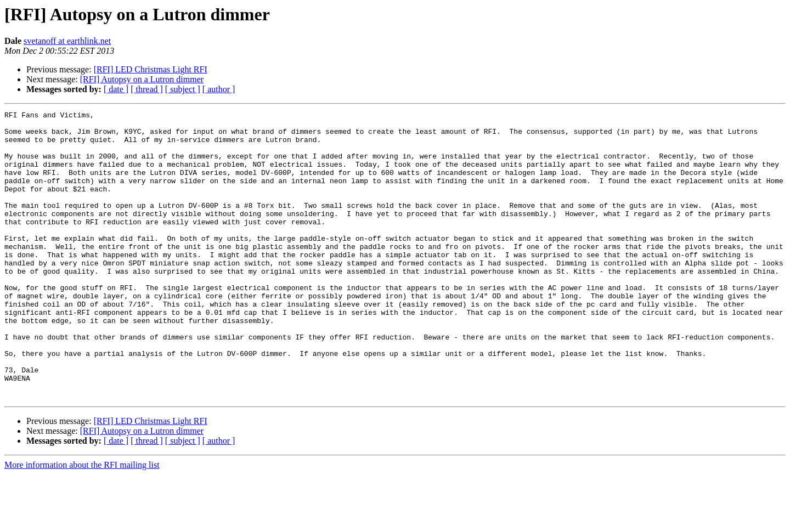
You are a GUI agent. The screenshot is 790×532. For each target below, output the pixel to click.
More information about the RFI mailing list (82, 522)
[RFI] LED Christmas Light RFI (151, 69)
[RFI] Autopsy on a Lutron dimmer (142, 79)
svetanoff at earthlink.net (67, 41)
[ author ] (219, 89)
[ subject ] (183, 89)
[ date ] (116, 89)
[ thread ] (147, 89)
